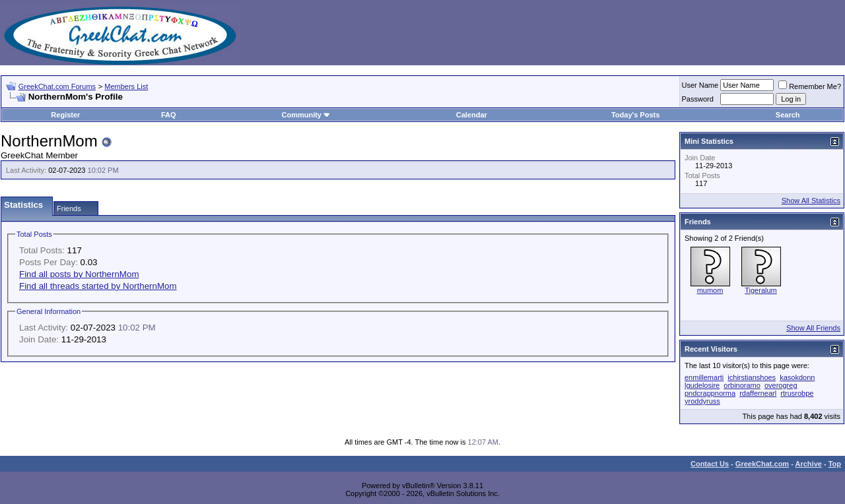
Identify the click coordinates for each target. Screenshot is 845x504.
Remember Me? (810, 86)
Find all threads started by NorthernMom (98, 286)
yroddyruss (702, 401)
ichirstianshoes (752, 377)
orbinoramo (742, 385)
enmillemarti (704, 377)
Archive (809, 464)
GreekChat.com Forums (57, 86)
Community (306, 115)
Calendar (472, 115)
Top (835, 464)
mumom (710, 290)
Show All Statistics (811, 201)
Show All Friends (813, 328)
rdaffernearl (758, 393)
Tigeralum (761, 290)
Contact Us (710, 464)
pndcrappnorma (710, 393)
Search (788, 115)
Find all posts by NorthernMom (79, 274)
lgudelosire (702, 385)
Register (65, 115)
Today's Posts (635, 115)
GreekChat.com (762, 464)
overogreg (781, 385)
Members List (126, 86)
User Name (700, 85)
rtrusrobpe (797, 393)
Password (698, 99)
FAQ (169, 115)
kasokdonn (797, 377)
